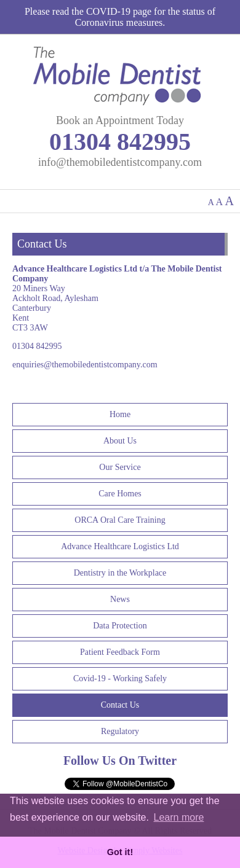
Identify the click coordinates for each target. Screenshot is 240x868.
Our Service (120, 467)
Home (120, 414)
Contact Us (120, 705)
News (120, 599)
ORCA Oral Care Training (120, 520)
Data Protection (120, 626)
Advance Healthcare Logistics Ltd (120, 546)
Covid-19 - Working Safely (120, 678)
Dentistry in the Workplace (120, 573)
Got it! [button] (120, 852)
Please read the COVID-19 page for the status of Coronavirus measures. (120, 17)
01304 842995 (120, 142)
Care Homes (120, 494)
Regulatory (120, 731)
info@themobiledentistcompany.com (120, 162)
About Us (120, 441)
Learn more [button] (179, 817)
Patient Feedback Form (120, 652)
